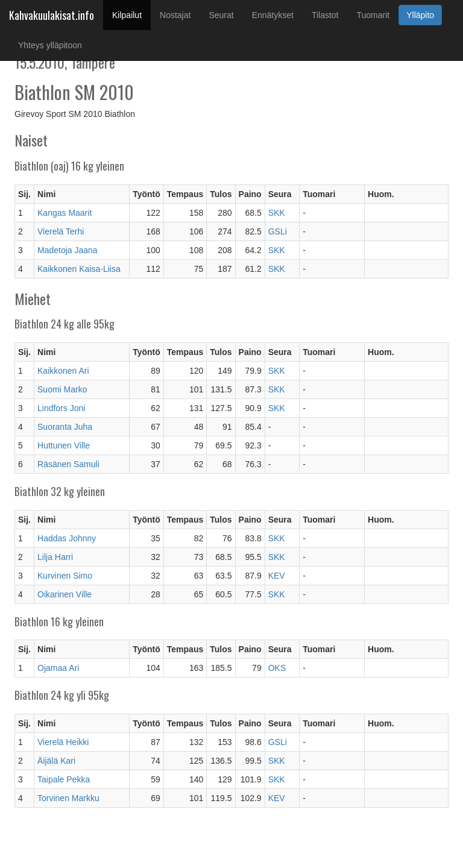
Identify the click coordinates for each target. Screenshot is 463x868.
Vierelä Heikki (63, 742)
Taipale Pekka (64, 779)
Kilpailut (131, 14)
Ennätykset (273, 15)
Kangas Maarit (65, 213)
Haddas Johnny (67, 538)
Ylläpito (420, 15)
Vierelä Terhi (61, 231)
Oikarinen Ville (65, 594)
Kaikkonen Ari (63, 371)
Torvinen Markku (68, 798)
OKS (277, 668)
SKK (277, 213)
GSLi (278, 231)
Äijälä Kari (56, 761)
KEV (277, 576)
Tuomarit (373, 15)
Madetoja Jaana (68, 250)
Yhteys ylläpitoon (50, 45)
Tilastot (325, 15)
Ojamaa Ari (58, 668)
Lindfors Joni (61, 408)
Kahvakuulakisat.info (52, 15)
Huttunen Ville (64, 445)
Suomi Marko (62, 389)
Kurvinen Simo (65, 576)
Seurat (221, 15)
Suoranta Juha (65, 427)
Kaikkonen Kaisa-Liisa (79, 269)
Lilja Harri (55, 557)
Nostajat (175, 15)
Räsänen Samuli (68, 464)
